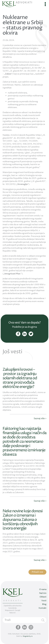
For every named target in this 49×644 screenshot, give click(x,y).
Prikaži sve (37, 572)
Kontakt (43, 608)
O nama (43, 589)
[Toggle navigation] (45, 4)
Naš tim (43, 593)
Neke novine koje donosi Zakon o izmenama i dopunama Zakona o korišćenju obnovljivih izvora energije (23, 520)
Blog (44, 604)
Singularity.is (28, 636)
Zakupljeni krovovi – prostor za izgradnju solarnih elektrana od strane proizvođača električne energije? (20, 378)
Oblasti (43, 597)
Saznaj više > (40, 418)
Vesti (44, 601)
